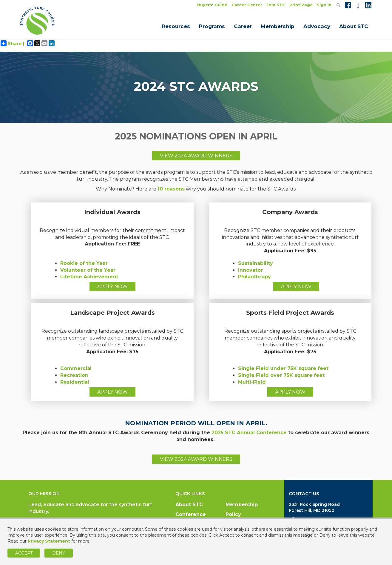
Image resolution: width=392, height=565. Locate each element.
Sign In (324, 5)
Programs (212, 26)
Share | (13, 43)
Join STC (276, 5)
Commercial (76, 368)
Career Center (247, 5)
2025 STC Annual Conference (249, 433)
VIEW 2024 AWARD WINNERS (196, 156)
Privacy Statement (49, 541)
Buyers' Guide (212, 5)
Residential (75, 382)
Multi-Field (252, 382)
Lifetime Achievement (89, 277)
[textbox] (338, 5)
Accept (24, 553)
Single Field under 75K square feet (283, 368)
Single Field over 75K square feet (281, 375)
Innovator (250, 270)
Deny (59, 553)
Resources (176, 26)
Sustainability (256, 263)
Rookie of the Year (84, 263)
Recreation (74, 375)
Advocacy (317, 26)
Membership (278, 26)
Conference (191, 514)
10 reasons (171, 189)
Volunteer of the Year (88, 270)
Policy (233, 514)
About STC (354, 26)
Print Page (301, 5)
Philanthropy (254, 277)
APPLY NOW (112, 287)
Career (243, 26)
